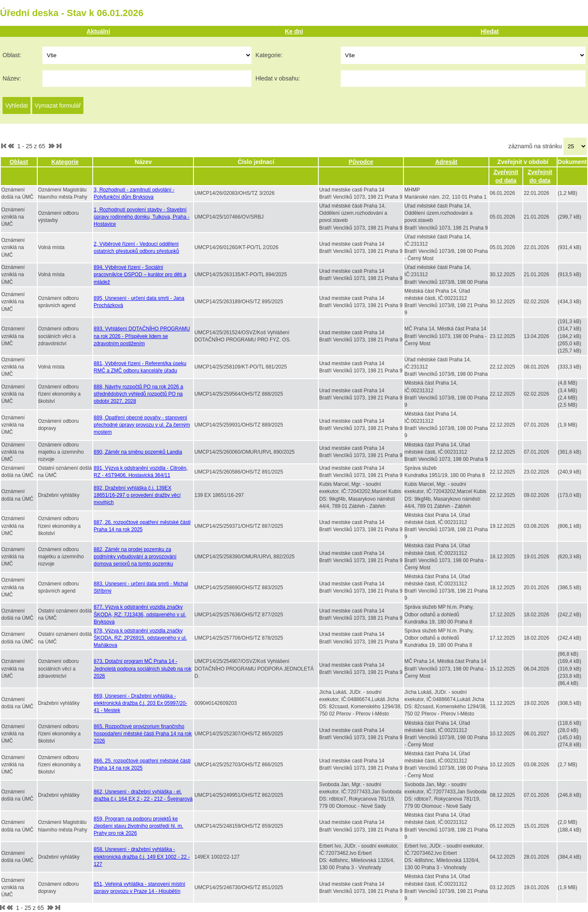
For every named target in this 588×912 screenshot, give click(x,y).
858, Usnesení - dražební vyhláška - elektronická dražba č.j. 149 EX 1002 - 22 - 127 (142, 857)
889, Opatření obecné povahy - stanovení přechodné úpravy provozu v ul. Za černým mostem (142, 425)
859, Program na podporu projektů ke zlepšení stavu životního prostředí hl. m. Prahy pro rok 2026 (138, 826)
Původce (361, 162)
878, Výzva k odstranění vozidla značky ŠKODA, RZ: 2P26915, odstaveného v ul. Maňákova (140, 638)
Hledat (490, 31)
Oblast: (12, 55)
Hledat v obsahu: (278, 78)
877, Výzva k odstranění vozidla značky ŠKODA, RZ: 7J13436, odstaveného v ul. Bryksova (140, 614)
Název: (12, 78)
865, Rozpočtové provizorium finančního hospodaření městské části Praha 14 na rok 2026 (142, 734)
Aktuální (98, 31)
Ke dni (294, 31)
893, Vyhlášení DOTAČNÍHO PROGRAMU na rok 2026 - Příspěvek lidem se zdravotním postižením (142, 336)
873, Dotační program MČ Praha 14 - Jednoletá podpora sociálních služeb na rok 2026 (142, 668)
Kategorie (65, 162)
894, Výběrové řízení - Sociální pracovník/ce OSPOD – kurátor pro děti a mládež (140, 274)
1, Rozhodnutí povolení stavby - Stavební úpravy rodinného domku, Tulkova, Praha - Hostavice (141, 217)
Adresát (446, 162)
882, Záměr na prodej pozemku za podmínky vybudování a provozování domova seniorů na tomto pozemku (135, 557)
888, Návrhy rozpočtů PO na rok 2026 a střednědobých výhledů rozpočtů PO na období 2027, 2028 (138, 394)
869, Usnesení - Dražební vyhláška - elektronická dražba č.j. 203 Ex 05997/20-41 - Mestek (140, 703)
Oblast (19, 162)
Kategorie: (269, 55)
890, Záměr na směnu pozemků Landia (138, 452)
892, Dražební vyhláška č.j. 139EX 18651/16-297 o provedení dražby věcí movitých (137, 495)
